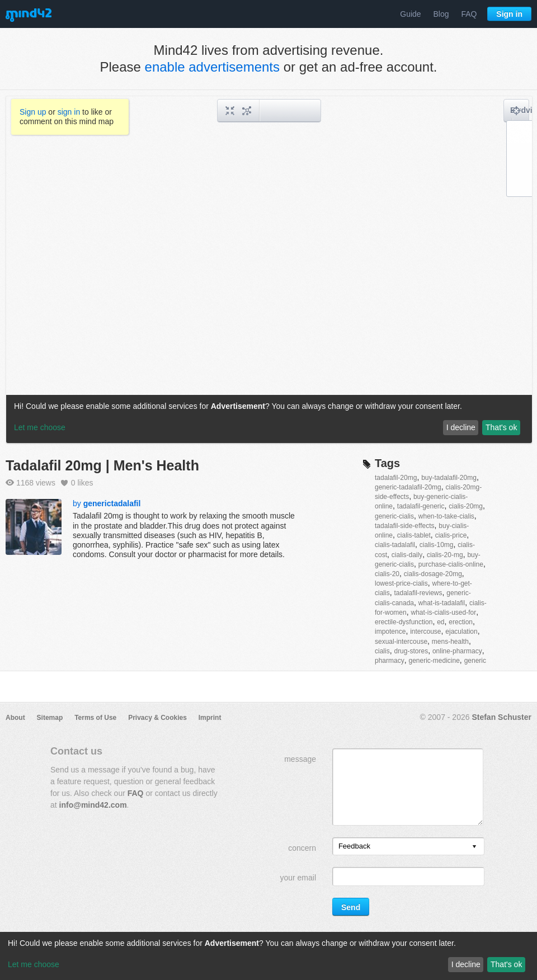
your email (298, 878)
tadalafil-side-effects (405, 526)
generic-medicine (434, 661)
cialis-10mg (437, 545)
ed (441, 622)
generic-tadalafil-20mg (408, 487)
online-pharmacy (457, 651)
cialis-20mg (466, 506)
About (15, 718)
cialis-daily (407, 555)
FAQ (469, 14)
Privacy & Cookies (157, 718)
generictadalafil (112, 503)
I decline (466, 964)
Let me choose (34, 964)
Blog (441, 14)
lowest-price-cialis (401, 583)
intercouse (425, 632)
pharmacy (390, 661)
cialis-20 (387, 574)
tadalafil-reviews (418, 593)
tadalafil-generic (421, 506)
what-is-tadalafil (442, 603)
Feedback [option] (354, 846)
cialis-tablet (414, 535)
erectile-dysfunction (404, 622)
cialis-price (451, 535)
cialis (382, 651)
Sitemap (50, 718)
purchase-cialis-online (451, 564)
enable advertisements (212, 67)
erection (461, 622)
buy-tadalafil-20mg (449, 478)
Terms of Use (95, 718)
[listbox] (408, 846)
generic (475, 661)
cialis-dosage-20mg (433, 574)
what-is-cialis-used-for (443, 613)
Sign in (509, 14)
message (300, 759)
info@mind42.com (93, 805)
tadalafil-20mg (396, 478)
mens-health (450, 642)
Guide (410, 14)
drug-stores (411, 651)
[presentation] (474, 847)
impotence (390, 632)
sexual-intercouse (401, 642)
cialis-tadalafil (395, 545)
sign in (69, 112)
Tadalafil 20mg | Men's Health (102, 465)
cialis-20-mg (445, 555)
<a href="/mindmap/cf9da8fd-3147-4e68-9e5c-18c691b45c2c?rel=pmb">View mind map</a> (269, 270)
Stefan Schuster (501, 717)
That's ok (506, 964)
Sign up (33, 112)
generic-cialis (394, 516)
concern (302, 848)
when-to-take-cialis (446, 516)
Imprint (210, 718)
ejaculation (461, 632)
